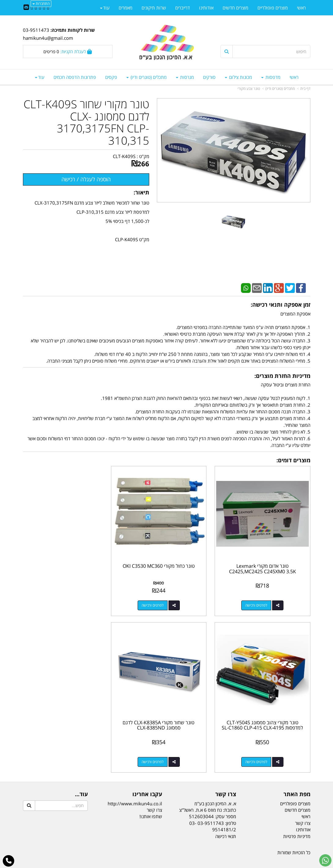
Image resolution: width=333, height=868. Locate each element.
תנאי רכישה (226, 825)
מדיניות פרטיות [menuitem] (297, 825)
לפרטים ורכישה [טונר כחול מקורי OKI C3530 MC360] (161, 600)
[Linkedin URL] (40, 8)
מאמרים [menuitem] (126, 8)
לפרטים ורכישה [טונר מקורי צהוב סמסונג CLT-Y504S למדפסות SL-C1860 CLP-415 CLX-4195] (61, 600)
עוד (40, 77)
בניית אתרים (142, 864)
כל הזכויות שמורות (294, 841)
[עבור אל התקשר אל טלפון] (9, 861)
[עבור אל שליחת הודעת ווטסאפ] (325, 860)
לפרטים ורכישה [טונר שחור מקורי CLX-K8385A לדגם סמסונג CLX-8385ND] (259, 750)
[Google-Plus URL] (36, 8)
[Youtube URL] (32, 8)
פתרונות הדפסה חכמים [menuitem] (75, 77)
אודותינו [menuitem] (206, 8)
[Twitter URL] (44, 8)
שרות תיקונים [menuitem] (154, 8)
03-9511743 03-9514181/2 (213, 815)
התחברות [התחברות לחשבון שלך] (41, 4)
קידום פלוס (158, 864)
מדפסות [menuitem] (271, 77)
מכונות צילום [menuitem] (238, 77)
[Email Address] (26, 8)
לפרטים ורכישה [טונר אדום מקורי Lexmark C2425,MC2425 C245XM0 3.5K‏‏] (259, 600)
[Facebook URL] (48, 8)
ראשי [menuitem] (294, 77)
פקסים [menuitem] (111, 77)
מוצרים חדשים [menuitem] (235, 8)
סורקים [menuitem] (209, 77)
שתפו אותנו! (151, 805)
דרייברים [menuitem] (183, 8)
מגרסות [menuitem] (185, 77)
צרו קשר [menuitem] (303, 811)
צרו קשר (154, 798)
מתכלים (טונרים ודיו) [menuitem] (146, 77)
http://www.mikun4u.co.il (135, 792)
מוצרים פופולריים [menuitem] (273, 8)
